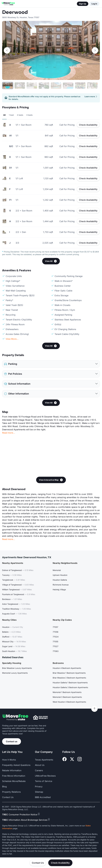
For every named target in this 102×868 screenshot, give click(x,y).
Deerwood (15, 12)
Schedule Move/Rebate (14, 781)
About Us (40, 765)
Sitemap (39, 792)
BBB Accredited (43, 797)
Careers (39, 770)
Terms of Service (44, 781)
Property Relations (11, 792)
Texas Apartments (44, 760)
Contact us (12, 741)
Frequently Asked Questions (16, 765)
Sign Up (83, 4)
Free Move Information (14, 776)
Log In (94, 4)
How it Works (9, 760)
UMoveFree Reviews (45, 776)
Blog (4, 786)
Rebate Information (12, 770)
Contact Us (38, 863)
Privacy (39, 786)
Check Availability (88, 125)
